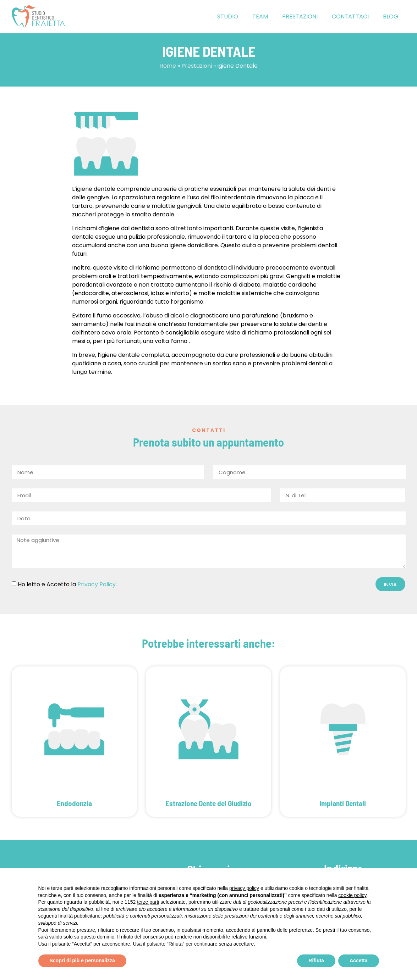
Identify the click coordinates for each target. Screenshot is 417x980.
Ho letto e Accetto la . (67, 584)
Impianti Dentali (343, 803)
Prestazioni (300, 16)
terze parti (148, 902)
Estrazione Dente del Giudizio (208, 803)
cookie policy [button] (352, 895)
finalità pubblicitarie (79, 916)
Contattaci (350, 16)
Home (168, 66)
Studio (228, 16)
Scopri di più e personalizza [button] (82, 960)
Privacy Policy (97, 584)
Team (260, 16)
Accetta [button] (359, 960)
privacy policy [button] (244, 888)
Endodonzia (74, 803)
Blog (391, 16)
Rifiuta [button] (316, 960)
